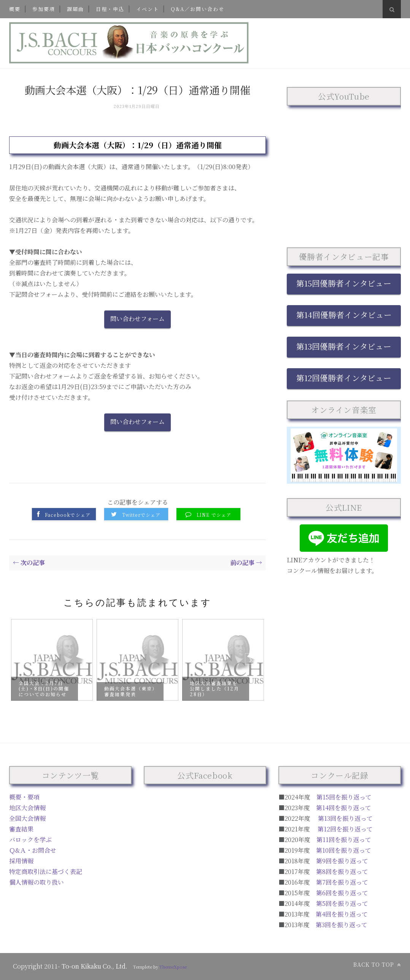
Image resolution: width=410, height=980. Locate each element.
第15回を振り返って (344, 797)
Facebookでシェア (68, 515)
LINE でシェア (214, 515)
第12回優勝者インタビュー (344, 378)
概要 (15, 9)
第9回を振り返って (342, 861)
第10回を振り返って (344, 850)
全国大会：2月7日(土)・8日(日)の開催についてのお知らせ (44, 688)
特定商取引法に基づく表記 (46, 872)
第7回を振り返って (342, 882)
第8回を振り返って (342, 872)
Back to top (377, 964)
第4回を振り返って (342, 914)
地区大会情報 (27, 808)
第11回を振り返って (344, 840)
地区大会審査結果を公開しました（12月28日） (215, 688)
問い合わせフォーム (137, 319)
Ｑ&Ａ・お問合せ (33, 850)
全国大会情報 (27, 818)
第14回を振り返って (344, 808)
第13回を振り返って (345, 818)
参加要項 (44, 9)
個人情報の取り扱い (37, 882)
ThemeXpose (173, 967)
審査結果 (21, 829)
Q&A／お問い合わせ (198, 9)
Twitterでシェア (141, 515)
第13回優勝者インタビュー (344, 346)
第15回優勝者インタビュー (344, 283)
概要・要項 (24, 797)
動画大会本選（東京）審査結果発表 (130, 691)
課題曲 (75, 9)
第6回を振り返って (342, 893)
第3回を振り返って (342, 925)
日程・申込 (110, 9)
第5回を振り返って (342, 903)
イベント (148, 9)
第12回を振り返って (345, 829)
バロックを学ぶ (30, 840)
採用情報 (21, 861)
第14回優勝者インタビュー (344, 315)
